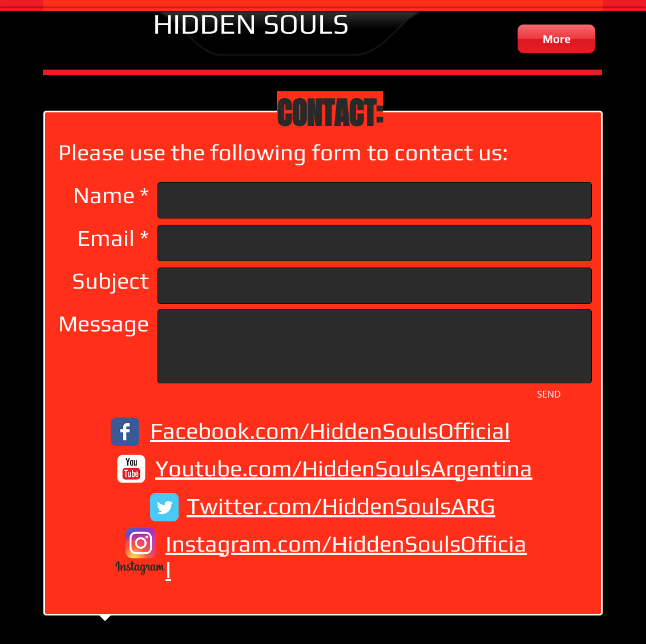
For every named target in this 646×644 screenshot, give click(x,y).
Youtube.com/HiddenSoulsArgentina (344, 468)
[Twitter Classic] (164, 507)
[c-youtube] (131, 469)
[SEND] (549, 394)
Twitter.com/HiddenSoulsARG (341, 506)
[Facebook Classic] (125, 432)
